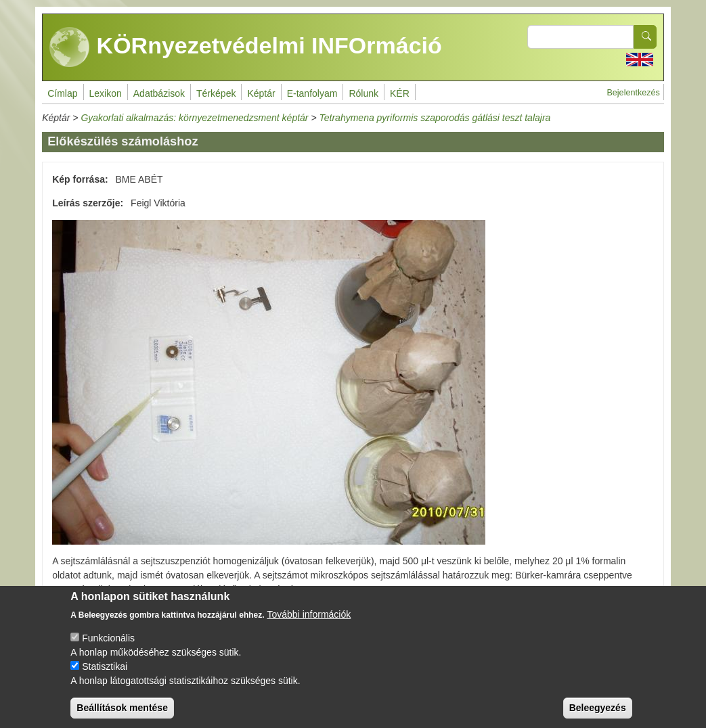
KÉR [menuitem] (400, 93)
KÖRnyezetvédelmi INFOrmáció (246, 47)
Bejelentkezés (633, 93)
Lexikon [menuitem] (106, 93)
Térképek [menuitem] (216, 93)
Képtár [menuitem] (261, 93)
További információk (309, 626)
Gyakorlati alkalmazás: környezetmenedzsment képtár (194, 118)
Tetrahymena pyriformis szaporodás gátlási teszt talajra (435, 118)
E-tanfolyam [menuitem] (312, 93)
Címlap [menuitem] (62, 93)
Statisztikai (105, 678)
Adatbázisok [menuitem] (159, 93)
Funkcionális (108, 650)
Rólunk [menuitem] (363, 93)
